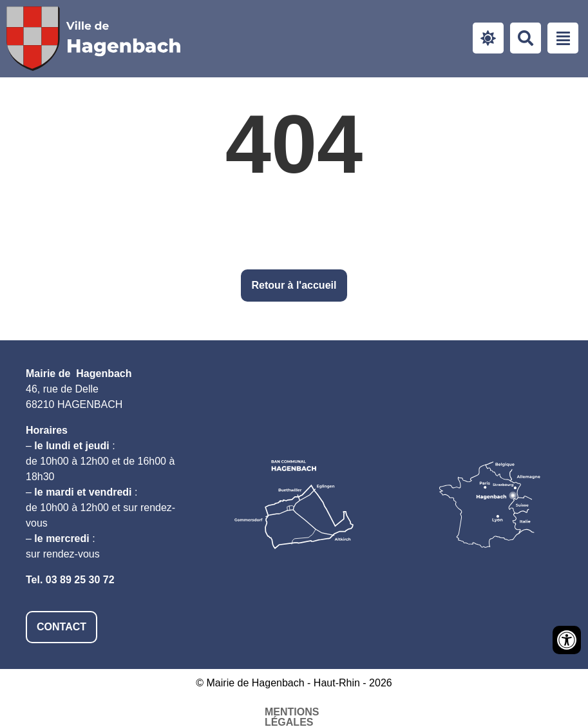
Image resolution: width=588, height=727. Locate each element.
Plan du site (367, 712)
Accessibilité (272, 712)
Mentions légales (161, 712)
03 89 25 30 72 (80, 580)
